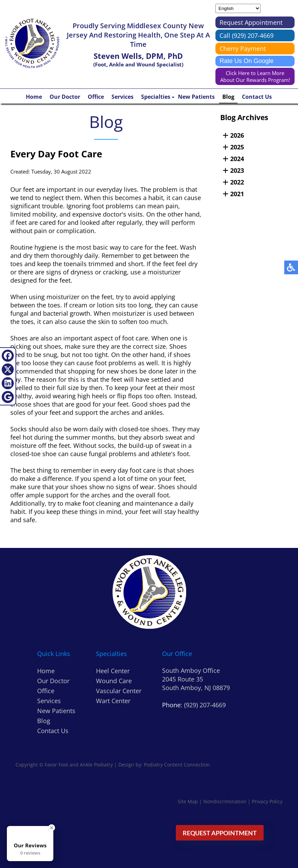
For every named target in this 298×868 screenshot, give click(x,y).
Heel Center (113, 671)
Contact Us (257, 97)
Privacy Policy (267, 801)
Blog (228, 97)
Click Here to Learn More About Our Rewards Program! (255, 76)
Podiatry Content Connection (177, 765)
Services (123, 97)
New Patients (196, 97)
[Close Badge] (52, 828)
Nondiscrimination (225, 801)
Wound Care (114, 681)
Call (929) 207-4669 (247, 35)
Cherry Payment (243, 49)
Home (34, 97)
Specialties (156, 97)
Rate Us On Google (247, 61)
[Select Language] (238, 8)
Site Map (188, 801)
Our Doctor (65, 97)
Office (96, 97)
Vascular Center (119, 691)
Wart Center (113, 701)
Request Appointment (251, 22)
